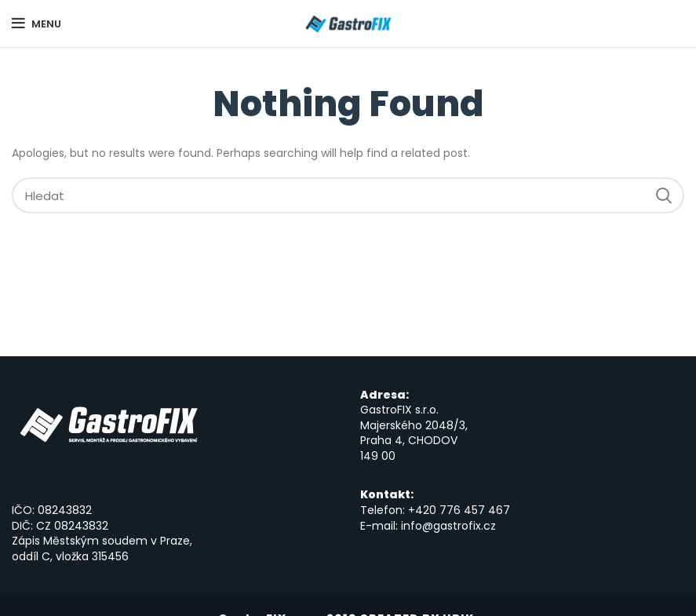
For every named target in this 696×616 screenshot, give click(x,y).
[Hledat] (348, 195)
